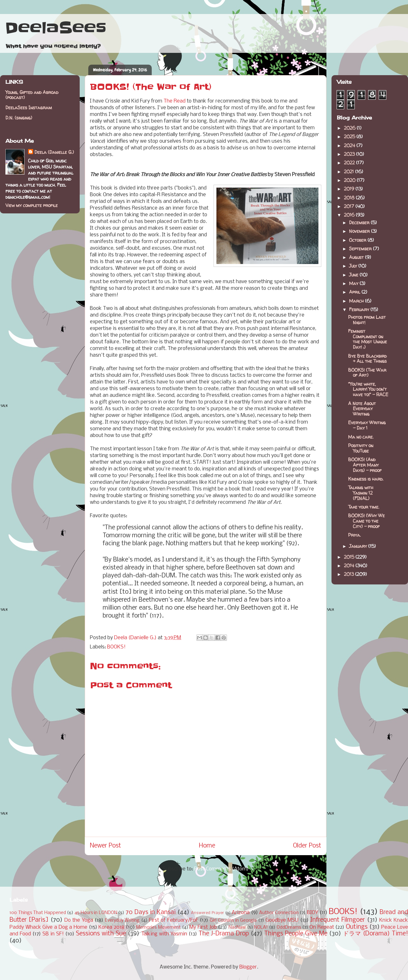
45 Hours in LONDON (96, 913)
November (360, 231)
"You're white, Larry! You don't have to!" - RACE (368, 389)
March (357, 301)
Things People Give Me (296, 934)
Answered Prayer (208, 913)
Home (207, 846)
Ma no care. (361, 437)
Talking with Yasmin (164, 934)
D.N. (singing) (19, 118)
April (355, 292)
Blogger (248, 967)
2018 (350, 198)
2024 (350, 145)
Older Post (307, 846)
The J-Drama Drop (224, 934)
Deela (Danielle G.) (54, 152)
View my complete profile (32, 205)
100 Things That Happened (38, 913)
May (354, 283)
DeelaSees (56, 28)
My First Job (203, 927)
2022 (350, 163)
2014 (350, 565)
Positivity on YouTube (361, 448)
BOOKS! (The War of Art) (367, 373)
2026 (350, 128)
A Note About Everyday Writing (362, 409)
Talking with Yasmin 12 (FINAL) (361, 493)
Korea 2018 (111, 927)
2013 (350, 574)
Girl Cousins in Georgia (233, 921)
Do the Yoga (79, 920)
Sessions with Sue (101, 934)
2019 (350, 189)
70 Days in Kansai (151, 912)
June (354, 275)
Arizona (241, 913)
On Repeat (322, 927)
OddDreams (289, 928)
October (358, 240)
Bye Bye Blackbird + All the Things (367, 359)
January (359, 546)
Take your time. (364, 507)
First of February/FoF (174, 920)
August (357, 257)
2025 (350, 136)
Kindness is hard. (366, 479)
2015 (350, 557)
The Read (175, 101)
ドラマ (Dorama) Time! (375, 934)
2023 (350, 154)
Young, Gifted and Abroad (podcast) (32, 95)
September (361, 249)
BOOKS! (116, 647)
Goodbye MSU (282, 920)
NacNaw (237, 928)
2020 (350, 180)
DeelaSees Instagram (29, 107)
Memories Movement (158, 928)
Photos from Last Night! (367, 320)
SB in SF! (53, 934)
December (360, 222)
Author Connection (279, 913)
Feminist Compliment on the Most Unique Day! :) (368, 339)
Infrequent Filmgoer (338, 920)
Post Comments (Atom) (221, 869)
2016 (350, 215)
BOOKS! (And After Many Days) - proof (365, 465)
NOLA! (261, 928)
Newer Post (106, 846)
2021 (350, 172)
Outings (357, 927)
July (354, 266)
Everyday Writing (122, 921)
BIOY (313, 913)
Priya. (354, 535)
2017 (350, 206)
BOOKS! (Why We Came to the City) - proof (366, 521)
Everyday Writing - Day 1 (367, 425)
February (360, 309)
